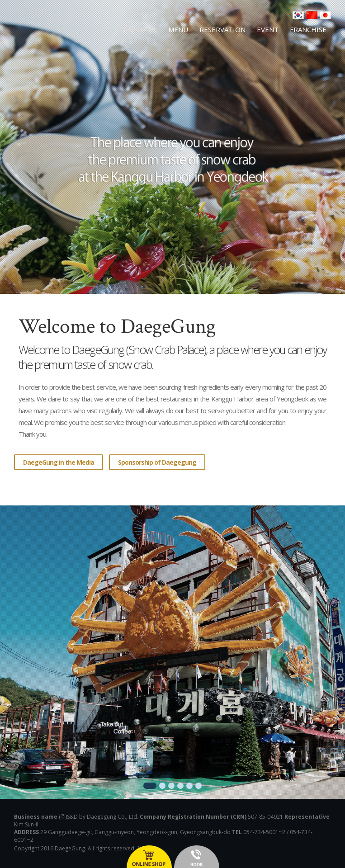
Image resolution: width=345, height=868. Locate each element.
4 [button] (180, 786)
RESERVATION (222, 29)
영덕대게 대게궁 (52, 35)
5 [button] (189, 786)
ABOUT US (140, 29)
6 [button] (198, 786)
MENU (178, 29)
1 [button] (150, 786)
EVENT (268, 29)
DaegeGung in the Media (59, 462)
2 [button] (162, 786)
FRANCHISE (308, 29)
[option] (172, 652)
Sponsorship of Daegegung (157, 462)
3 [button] (171, 786)
